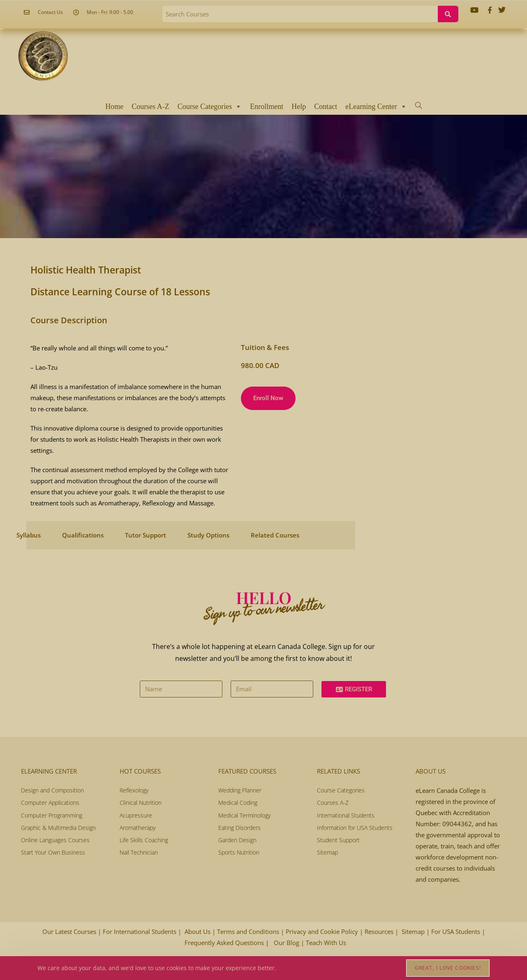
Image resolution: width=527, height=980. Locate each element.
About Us (198, 931)
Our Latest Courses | (72, 931)
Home (114, 107)
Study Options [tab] (208, 535)
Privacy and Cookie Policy (323, 931)
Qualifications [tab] (83, 535)
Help (299, 107)
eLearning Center (376, 107)
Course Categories (210, 107)
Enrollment (267, 107)
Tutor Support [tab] (146, 535)
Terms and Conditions (249, 931)
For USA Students (456, 931)
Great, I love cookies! (448, 968)
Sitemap (414, 931)
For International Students (140, 931)
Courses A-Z (150, 107)
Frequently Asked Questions (225, 943)
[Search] (448, 14)
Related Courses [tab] (275, 535)
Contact (326, 107)
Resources (380, 931)
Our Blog (287, 943)
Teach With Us (326, 943)
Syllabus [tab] (29, 535)
